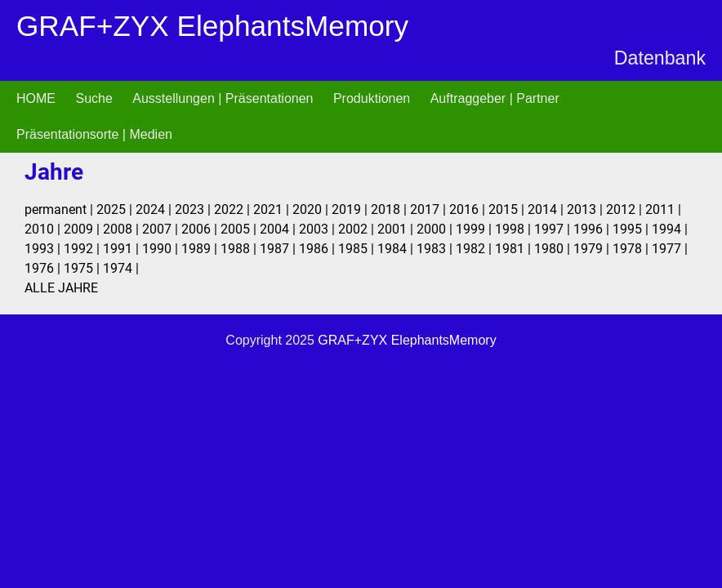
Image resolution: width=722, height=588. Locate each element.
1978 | (632, 249)
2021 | (273, 209)
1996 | (593, 229)
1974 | (121, 268)
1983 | (436, 249)
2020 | (312, 209)
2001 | (397, 229)
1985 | (358, 249)
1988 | (240, 249)
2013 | (586, 209)
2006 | (201, 229)
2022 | (234, 209)
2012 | (626, 209)
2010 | (44, 229)
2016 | (469, 209)
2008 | (123, 229)
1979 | (593, 249)
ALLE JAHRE (61, 288)
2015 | (508, 209)
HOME (36, 98)
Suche (94, 98)
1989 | (201, 249)
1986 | (319, 249)
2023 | (194, 209)
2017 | (430, 209)
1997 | (554, 229)
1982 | (475, 249)
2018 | (390, 209)
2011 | (663, 209)
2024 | (155, 209)
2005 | (240, 229)
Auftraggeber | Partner (495, 98)
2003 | (319, 229)
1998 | (515, 229)
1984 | (397, 249)
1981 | (515, 249)
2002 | (358, 229)
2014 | (547, 209)
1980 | (554, 249)
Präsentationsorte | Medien (94, 134)
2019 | (351, 209)
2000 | (436, 229)
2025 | (116, 209)
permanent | (60, 209)
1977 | (670, 249)
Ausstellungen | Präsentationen (223, 98)
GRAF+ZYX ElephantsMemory (212, 26)
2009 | (83, 229)
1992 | (83, 249)
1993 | (44, 249)
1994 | (670, 229)
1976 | (44, 268)
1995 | (632, 229)
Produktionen (372, 98)
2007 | (162, 229)
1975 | (83, 268)
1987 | (279, 249)
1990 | (162, 249)
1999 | (475, 229)
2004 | (279, 229)
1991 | (123, 249)
